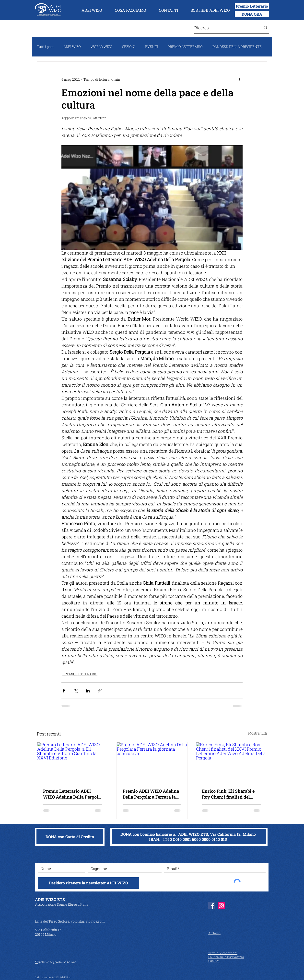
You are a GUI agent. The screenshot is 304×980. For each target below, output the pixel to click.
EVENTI (152, 47)
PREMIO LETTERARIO (185, 47)
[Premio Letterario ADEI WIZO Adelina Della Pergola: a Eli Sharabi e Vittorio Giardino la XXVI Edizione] (73, 762)
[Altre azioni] (240, 79)
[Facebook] (212, 906)
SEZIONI (129, 47)
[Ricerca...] (224, 28)
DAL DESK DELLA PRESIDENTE (237, 47)
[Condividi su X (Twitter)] (76, 691)
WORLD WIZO (101, 47)
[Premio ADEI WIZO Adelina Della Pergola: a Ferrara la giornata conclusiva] (152, 762)
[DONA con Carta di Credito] (70, 837)
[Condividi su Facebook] (64, 691)
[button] (92, 10)
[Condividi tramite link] (100, 691)
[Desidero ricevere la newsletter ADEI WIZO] (88, 883)
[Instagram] (221, 906)
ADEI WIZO (72, 47)
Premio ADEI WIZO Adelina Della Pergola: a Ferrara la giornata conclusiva (151, 794)
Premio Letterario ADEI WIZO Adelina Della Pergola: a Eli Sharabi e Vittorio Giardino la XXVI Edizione (72, 794)
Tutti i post (45, 47)
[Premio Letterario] (252, 6)
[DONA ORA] (252, 14)
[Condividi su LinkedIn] (88, 691)
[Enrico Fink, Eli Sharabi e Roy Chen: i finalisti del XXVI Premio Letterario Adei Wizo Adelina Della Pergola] (231, 762)
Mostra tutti (258, 733)
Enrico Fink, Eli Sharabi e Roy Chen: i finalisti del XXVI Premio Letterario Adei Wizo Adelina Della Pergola (228, 794)
